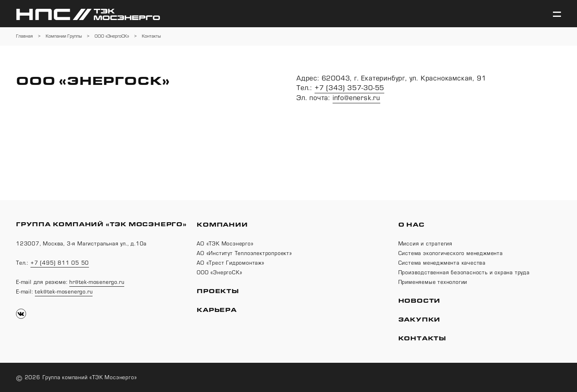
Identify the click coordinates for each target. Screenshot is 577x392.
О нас (412, 225)
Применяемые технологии (433, 282)
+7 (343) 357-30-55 (349, 88)
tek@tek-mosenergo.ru (64, 292)
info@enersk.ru (356, 98)
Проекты (218, 291)
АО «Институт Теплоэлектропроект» (244, 253)
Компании (222, 225)
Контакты (422, 339)
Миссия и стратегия (425, 244)
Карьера (217, 310)
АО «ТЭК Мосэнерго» (225, 244)
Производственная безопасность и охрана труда (464, 273)
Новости (420, 301)
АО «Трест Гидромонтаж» (231, 263)
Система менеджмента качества (442, 263)
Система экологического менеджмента (451, 253)
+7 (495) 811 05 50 (60, 263)
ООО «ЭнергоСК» (219, 273)
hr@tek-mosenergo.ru (97, 282)
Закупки (420, 320)
